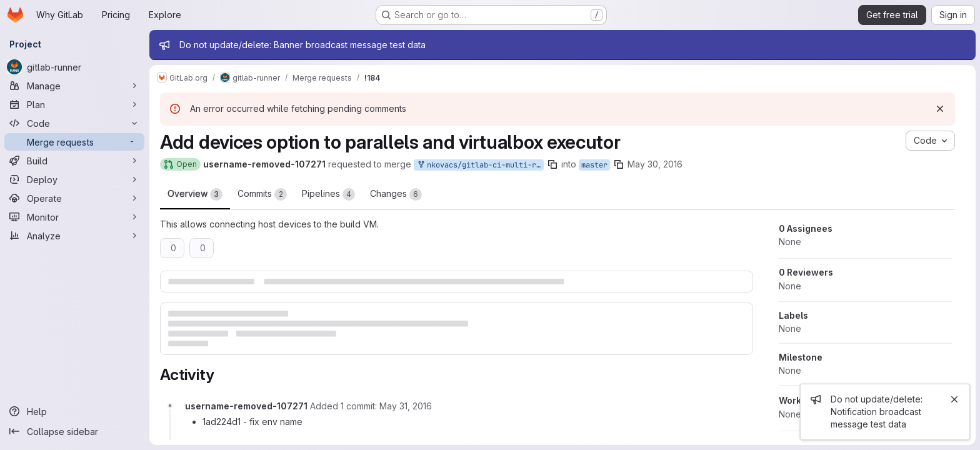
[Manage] (75, 86)
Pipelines (329, 194)
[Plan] (75, 104)
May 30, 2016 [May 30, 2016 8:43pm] (656, 164)
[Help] (75, 411)
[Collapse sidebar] (75, 431)
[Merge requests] (75, 142)
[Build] (75, 161)
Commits (263, 194)
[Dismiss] (941, 109)
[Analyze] (75, 236)
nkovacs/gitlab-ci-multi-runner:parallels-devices (481, 165)
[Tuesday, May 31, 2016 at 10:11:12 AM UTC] (406, 406)
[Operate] (75, 198)
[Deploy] (75, 179)
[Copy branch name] (553, 164)
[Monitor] (75, 217)
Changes (397, 194)
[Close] (954, 399)
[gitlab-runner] (75, 67)
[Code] (75, 123)
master (595, 165)
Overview (196, 194)
